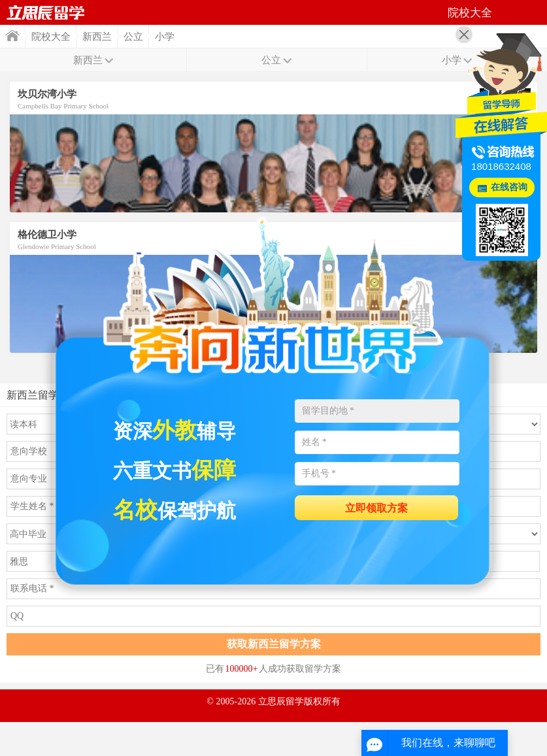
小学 (165, 37)
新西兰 (97, 37)
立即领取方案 (376, 508)
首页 (46, 12)
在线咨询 (509, 187)
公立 (133, 37)
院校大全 (51, 37)
